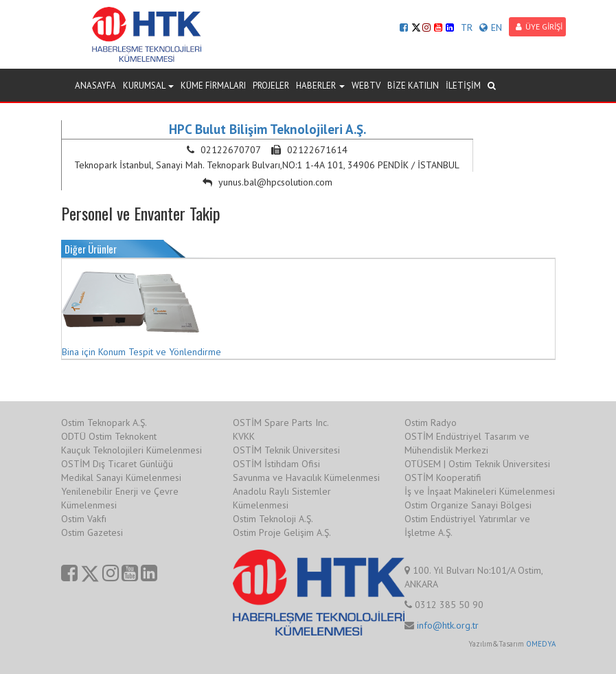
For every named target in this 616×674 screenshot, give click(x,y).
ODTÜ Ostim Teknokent (109, 436)
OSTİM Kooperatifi (443, 478)
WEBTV (366, 86)
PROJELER (271, 86)
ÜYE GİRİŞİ (539, 26)
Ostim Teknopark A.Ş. (104, 423)
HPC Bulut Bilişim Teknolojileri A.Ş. (267, 129)
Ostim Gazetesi (92, 532)
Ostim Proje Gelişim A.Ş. (282, 532)
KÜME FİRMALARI (213, 86)
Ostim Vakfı (84, 519)
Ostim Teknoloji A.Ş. (273, 519)
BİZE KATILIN (413, 86)
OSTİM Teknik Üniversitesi (286, 450)
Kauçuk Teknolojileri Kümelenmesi (132, 450)
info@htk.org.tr (448, 625)
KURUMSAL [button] (148, 86)
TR (467, 27)
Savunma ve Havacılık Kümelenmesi (306, 478)
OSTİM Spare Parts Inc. (281, 423)
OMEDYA (541, 644)
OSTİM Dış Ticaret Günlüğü (117, 464)
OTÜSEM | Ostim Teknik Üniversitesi (477, 464)
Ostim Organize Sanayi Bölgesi (468, 505)
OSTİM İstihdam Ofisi (276, 464)
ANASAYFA (95, 86)
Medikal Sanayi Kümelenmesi (121, 478)
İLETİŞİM (463, 86)
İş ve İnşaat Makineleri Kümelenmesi (480, 491)
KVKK (244, 436)
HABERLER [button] (320, 86)
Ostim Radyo (431, 423)
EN (491, 27)
